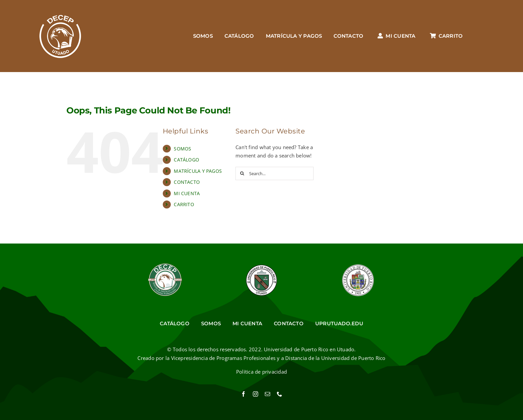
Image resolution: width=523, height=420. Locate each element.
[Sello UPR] (358, 266)
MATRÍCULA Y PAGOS (198, 171)
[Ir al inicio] (60, 36)
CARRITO (184, 204)
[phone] (280, 394)
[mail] (268, 394)
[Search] (242, 173)
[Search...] (275, 173)
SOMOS (182, 149)
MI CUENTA (187, 193)
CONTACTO (187, 182)
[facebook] (243, 394)
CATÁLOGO (186, 160)
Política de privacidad (261, 372)
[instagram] (255, 394)
